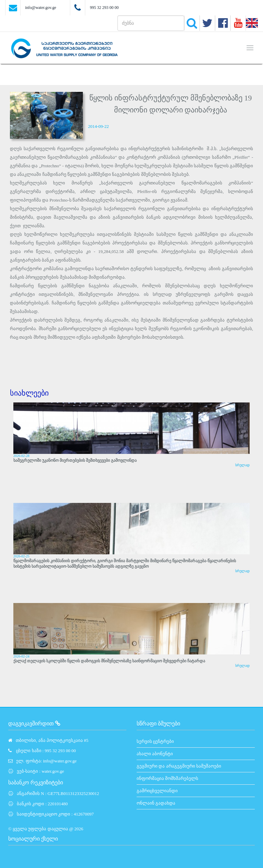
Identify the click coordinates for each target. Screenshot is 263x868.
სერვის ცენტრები (155, 741)
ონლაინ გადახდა (156, 803)
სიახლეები (29, 393)
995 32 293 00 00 (104, 8)
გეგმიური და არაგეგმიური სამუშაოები (179, 766)
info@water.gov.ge (41, 8)
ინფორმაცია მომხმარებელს (167, 778)
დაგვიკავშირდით (34, 724)
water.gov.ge (53, 771)
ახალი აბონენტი (155, 754)
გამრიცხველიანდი (157, 791)
